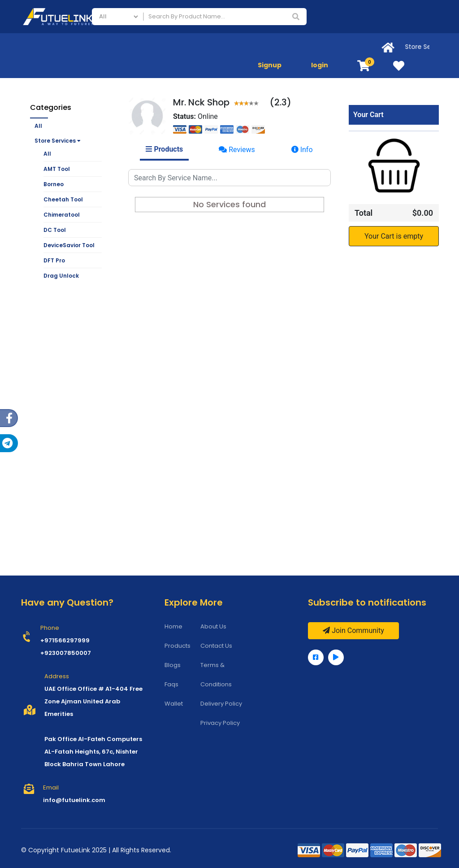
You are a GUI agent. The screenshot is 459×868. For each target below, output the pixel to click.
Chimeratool (62, 215)
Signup (270, 65)
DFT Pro (54, 260)
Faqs (171, 684)
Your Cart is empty (394, 236)
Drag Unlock (61, 276)
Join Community (353, 630)
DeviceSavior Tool (69, 245)
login (320, 65)
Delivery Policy (221, 704)
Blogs (173, 665)
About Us (213, 626)
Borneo (54, 184)
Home (173, 626)
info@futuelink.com (74, 800)
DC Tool (55, 230)
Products (178, 646)
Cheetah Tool (63, 199)
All (38, 126)
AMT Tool (57, 169)
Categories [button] (51, 107)
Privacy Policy (220, 723)
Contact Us (216, 646)
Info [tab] (302, 150)
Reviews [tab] (237, 150)
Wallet (174, 704)
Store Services (58, 141)
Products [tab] (164, 149)
